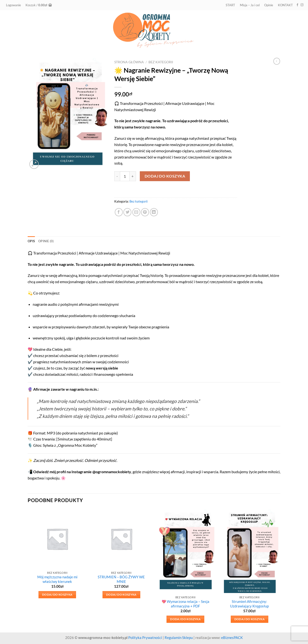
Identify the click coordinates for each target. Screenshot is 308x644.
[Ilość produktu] (125, 176)
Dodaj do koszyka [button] (57, 595)
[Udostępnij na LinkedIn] (154, 212)
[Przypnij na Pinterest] (145, 212)
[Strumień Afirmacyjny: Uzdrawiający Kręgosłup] (250, 551)
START (230, 5)
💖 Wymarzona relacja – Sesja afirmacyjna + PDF (186, 604)
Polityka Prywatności (145, 638)
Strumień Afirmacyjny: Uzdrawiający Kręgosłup (249, 604)
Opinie (269, 5)
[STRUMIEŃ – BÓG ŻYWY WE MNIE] (121, 539)
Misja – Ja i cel (250, 5)
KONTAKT (285, 5)
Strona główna (129, 62)
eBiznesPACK (232, 638)
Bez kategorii (161, 62)
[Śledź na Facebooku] (297, 5)
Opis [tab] (31, 241)
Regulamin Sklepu (179, 638)
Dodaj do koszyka (165, 176)
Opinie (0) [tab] (46, 241)
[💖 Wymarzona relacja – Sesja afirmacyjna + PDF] (185, 551)
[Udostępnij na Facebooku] (119, 212)
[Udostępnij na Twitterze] (127, 212)
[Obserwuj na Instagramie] (302, 5)
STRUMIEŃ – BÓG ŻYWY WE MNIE (121, 579)
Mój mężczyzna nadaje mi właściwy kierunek (57, 579)
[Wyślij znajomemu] (136, 212)
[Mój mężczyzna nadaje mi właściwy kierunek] (57, 539)
